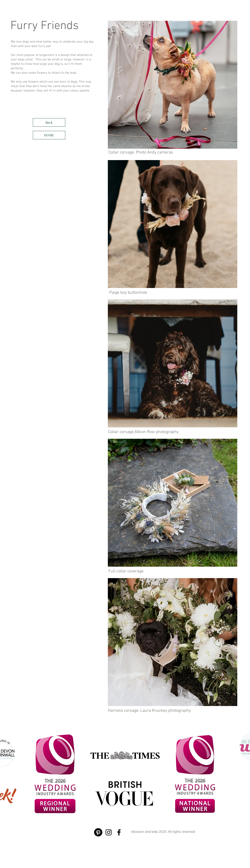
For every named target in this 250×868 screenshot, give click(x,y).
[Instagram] (109, 832)
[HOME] (49, 135)
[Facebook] (119, 832)
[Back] (49, 122)
